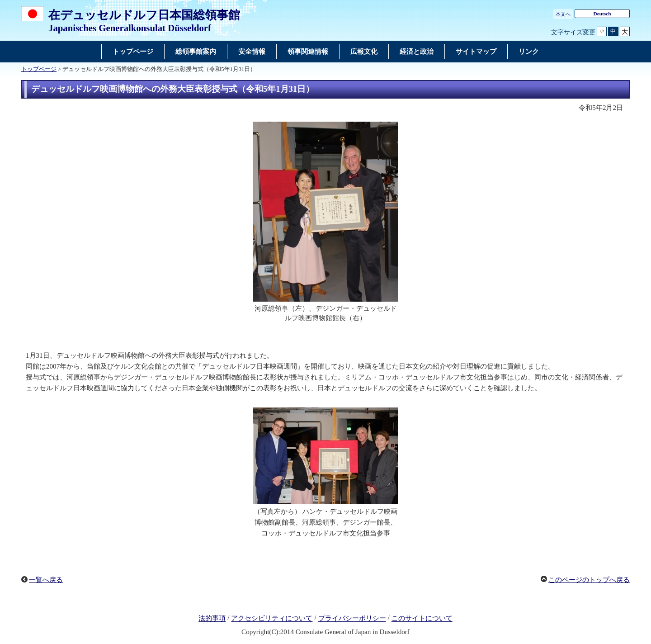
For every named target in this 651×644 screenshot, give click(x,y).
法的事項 (212, 619)
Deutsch (602, 14)
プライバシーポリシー (352, 619)
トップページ (39, 69)
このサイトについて (422, 619)
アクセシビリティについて (272, 619)
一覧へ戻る (46, 580)
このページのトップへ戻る (589, 580)
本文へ (563, 14)
